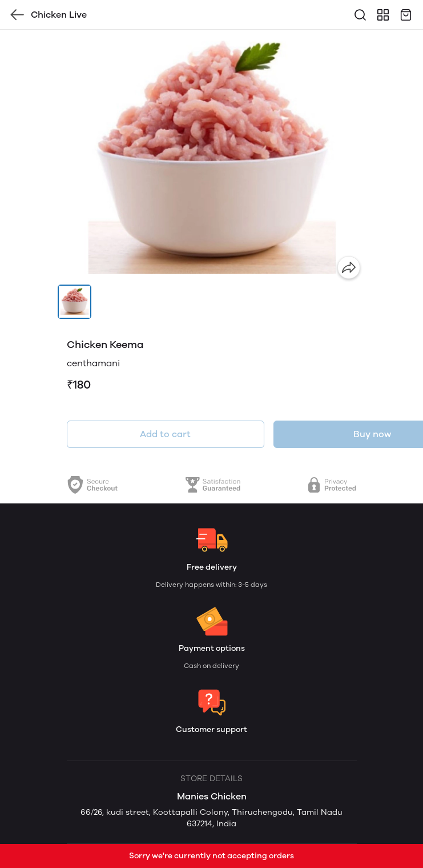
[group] (212, 157)
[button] (75, 302)
